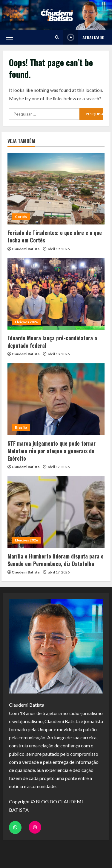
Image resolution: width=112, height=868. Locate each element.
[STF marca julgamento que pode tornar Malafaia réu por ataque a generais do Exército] (56, 399)
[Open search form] (57, 37)
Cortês (21, 217)
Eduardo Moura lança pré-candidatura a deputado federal (52, 342)
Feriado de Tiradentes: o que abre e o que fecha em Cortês (55, 236)
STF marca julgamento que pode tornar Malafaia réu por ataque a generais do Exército (52, 451)
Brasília (21, 427)
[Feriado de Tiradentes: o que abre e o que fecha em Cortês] (56, 189)
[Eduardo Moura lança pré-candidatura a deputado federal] (56, 294)
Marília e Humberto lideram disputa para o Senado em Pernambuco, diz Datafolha (56, 560)
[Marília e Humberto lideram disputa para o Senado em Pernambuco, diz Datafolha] (56, 512)
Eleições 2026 (26, 322)
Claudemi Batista (26, 249)
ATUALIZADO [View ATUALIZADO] (84, 37)
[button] (9, 37)
